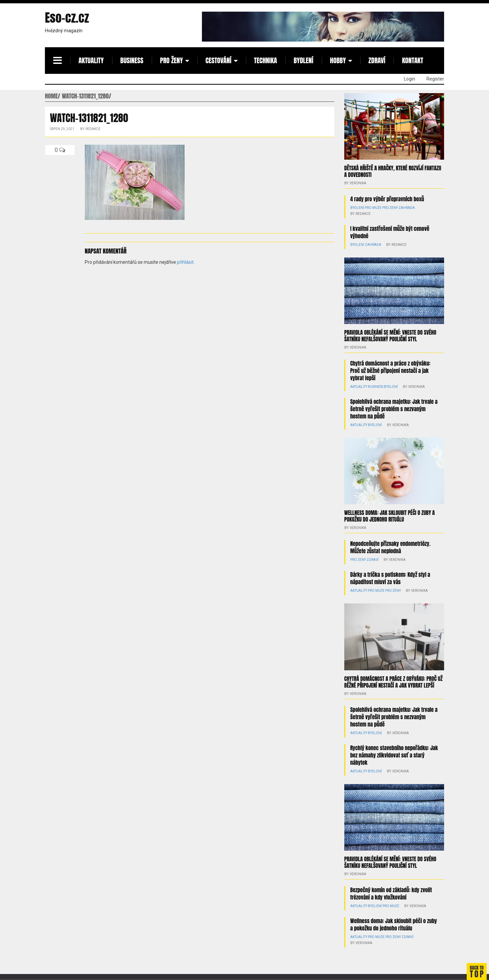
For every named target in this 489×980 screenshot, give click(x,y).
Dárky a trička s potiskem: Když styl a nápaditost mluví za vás (390, 578)
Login (409, 79)
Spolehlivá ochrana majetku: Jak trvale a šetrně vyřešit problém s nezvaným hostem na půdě (394, 409)
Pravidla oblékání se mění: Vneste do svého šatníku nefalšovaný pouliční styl (390, 336)
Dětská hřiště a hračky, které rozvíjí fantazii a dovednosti (393, 171)
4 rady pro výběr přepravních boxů (387, 199)
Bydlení (304, 60)
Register (435, 79)
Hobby (338, 60)
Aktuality (91, 60)
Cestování (219, 60)
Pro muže (373, 208)
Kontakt (412, 60)
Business (132, 60)
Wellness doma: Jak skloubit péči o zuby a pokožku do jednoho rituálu (390, 516)
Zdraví (377, 60)
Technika (266, 60)
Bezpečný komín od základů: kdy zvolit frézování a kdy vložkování (391, 894)
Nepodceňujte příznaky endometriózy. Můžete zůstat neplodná (390, 547)
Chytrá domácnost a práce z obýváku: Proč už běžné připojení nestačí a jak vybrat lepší (390, 371)
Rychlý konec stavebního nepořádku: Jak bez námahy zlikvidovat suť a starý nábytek (394, 755)
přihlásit (185, 262)
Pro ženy (171, 60)
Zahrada (407, 208)
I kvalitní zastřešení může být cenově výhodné (390, 232)
